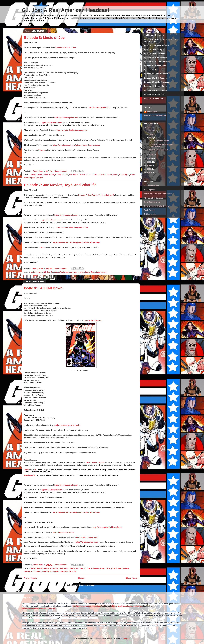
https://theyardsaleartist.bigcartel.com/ (107, 527)
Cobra (39, 175)
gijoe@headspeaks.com (52, 123)
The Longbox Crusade (154, 198)
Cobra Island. (49, 175)
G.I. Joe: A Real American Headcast (66, 10)
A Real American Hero (40, 568)
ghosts (114, 568)
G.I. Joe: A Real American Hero (99, 175)
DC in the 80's (150, 214)
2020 (149, 128)
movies (81, 272)
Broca (33, 175)
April (151, 154)
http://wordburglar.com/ (98, 108)
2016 (149, 169)
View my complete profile (155, 115)
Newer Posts (30, 578)
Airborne (54, 568)
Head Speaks (123, 568)
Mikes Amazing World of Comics (68, 425)
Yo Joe (104, 272)
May (151, 138)
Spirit (74, 571)
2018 (149, 162)
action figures (36, 272)
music (116, 175)
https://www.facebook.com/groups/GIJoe (72, 130)
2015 (149, 172)
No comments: (61, 171)
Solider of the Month (62, 571)
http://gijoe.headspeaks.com (66, 118)
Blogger (127, 639)
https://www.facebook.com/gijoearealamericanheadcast (76, 145)
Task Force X (29, 475)
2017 (149, 165)
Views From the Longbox (95, 462)
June (151, 134)
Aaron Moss (152, 112)
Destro (58, 175)
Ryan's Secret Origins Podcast (157, 206)
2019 (149, 159)
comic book (64, 568)
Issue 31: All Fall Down (43, 288)
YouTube (39, 178)
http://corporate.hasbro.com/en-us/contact (38, 609)
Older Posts (131, 578)
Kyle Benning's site (152, 202)
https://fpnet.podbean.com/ (87, 537)
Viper (133, 175)
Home (81, 578)
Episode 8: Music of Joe (44, 38)
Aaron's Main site (152, 186)
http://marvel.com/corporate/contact (86, 606)
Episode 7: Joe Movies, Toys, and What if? (60, 185)
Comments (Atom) (87, 585)
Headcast (28, 571)
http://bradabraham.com (87, 542)
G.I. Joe (65, 175)
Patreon (42, 150)
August (152, 131)
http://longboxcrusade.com (63, 532)
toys (98, 272)
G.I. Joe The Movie (77, 175)
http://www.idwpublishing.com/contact (127, 606)
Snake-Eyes (124, 175)
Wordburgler (29, 178)
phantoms (37, 571)
